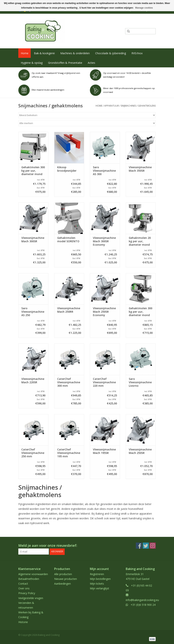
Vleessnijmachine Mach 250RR (69, 310)
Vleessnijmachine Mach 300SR (33, 240)
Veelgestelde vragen (31, 598)
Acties (91, 63)
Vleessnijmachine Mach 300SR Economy (104, 241)
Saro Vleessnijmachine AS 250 (33, 312)
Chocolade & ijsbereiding (111, 53)
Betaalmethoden (29, 579)
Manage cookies (144, 8)
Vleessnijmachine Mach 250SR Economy (104, 312)
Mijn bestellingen (100, 579)
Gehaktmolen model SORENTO (68, 240)
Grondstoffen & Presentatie (65, 63)
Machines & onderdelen (75, 53)
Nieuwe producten (66, 579)
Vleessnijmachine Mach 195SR (104, 451)
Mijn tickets (97, 584)
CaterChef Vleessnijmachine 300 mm (69, 382)
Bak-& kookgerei (44, 53)
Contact (23, 584)
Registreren (97, 574)
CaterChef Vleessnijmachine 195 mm (69, 453)
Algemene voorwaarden (33, 574)
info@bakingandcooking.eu (142, 600)
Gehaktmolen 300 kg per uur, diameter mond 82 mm (33, 171)
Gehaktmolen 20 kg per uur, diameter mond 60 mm (140, 241)
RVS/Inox (137, 53)
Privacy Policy (27, 593)
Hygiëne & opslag (32, 63)
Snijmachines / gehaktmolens (138, 106)
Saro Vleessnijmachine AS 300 (104, 171)
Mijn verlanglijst (99, 588)
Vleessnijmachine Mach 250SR (140, 451)
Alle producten (63, 574)
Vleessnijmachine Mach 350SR (140, 169)
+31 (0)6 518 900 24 (143, 605)
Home (25, 53)
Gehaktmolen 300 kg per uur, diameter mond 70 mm (141, 312)
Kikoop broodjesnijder (67, 169)
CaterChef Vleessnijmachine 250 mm (33, 453)
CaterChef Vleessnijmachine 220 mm (104, 382)
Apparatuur (112, 106)
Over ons (24, 588)
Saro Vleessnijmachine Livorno (140, 382)
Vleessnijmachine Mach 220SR (33, 381)
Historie (23, 622)
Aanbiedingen (62, 584)
